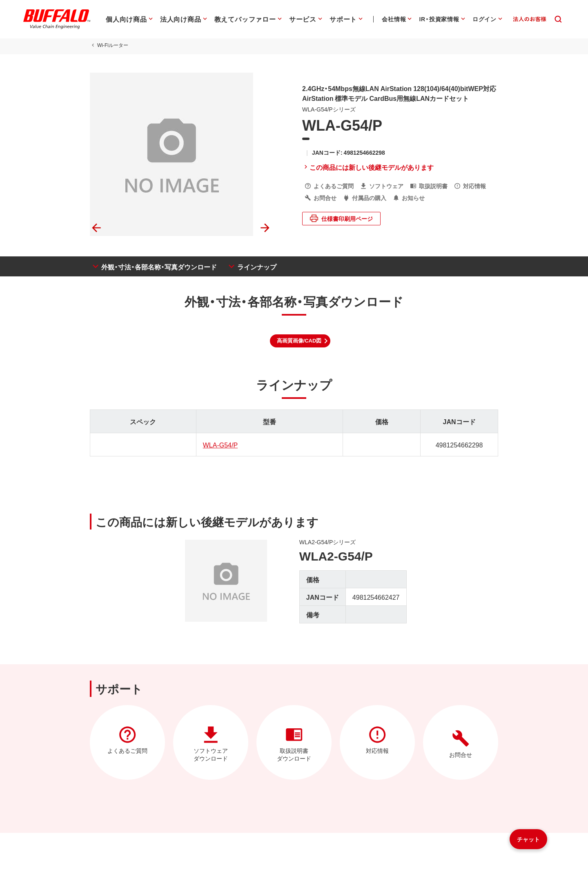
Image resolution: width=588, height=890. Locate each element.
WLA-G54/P (220, 445)
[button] (300, 341)
